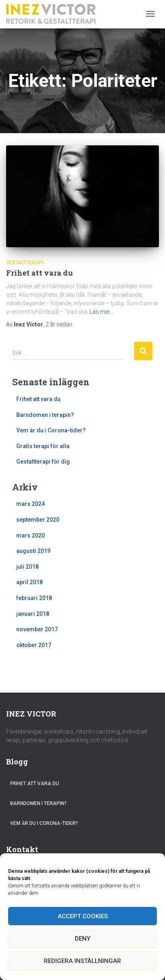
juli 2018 (27, 567)
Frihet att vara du (39, 273)
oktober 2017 (34, 645)
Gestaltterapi (25, 263)
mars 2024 (30, 504)
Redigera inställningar (82, 961)
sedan (59, 324)
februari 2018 (34, 598)
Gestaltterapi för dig (43, 462)
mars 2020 (30, 535)
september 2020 (38, 520)
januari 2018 (33, 614)
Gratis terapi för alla (43, 446)
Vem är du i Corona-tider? (51, 430)
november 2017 (37, 629)
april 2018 (29, 582)
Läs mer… (101, 312)
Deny (82, 939)
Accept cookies (83, 916)
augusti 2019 (33, 551)
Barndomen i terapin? (45, 415)
